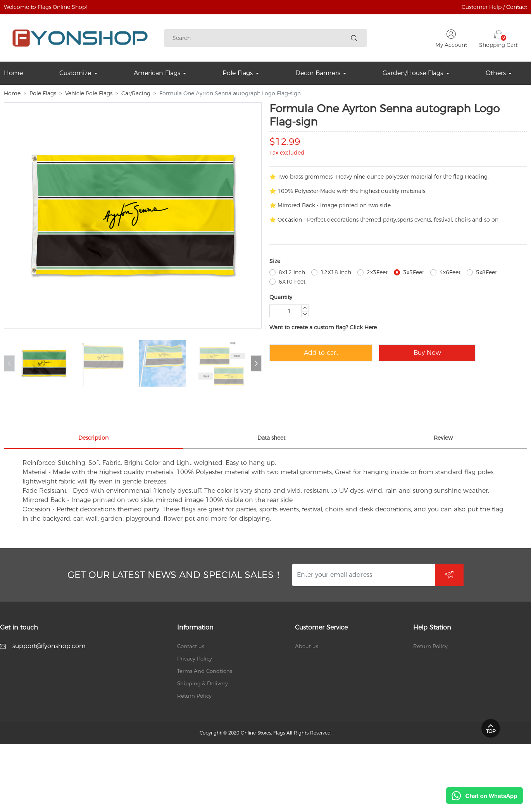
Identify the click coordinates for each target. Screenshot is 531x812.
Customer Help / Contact (494, 7)
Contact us (191, 646)
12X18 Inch (336, 272)
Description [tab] (93, 438)
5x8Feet (486, 272)
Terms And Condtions (205, 671)
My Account (451, 45)
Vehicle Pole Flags (89, 93)
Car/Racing (136, 93)
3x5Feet (414, 272)
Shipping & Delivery (203, 683)
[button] (256, 363)
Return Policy (194, 696)
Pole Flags (43, 93)
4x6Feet (450, 272)
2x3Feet (377, 272)
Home (12, 93)
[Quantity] (289, 311)
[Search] (260, 38)
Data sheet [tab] (271, 438)
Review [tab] (443, 438)
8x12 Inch (292, 272)
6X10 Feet (292, 282)
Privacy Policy (195, 659)
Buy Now (427, 353)
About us (307, 646)
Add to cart (321, 353)
